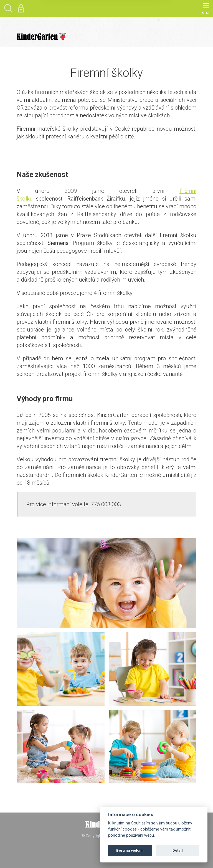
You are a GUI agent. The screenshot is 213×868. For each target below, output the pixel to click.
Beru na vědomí (130, 850)
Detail (178, 850)
